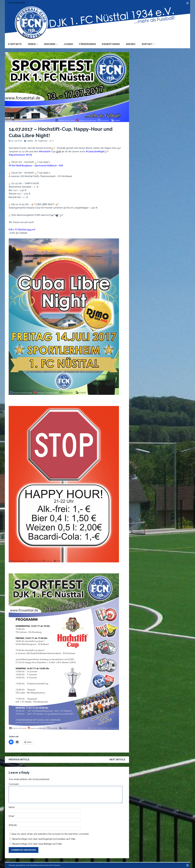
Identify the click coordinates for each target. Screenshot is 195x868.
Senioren (50, 44)
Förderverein (87, 44)
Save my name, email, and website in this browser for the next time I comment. (50, 834)
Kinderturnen (111, 44)
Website (13, 825)
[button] (64, 317)
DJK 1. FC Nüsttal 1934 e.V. (22, 230)
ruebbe (30, 141)
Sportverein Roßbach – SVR (49, 166)
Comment (14, 784)
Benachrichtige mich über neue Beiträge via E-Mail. (37, 844)
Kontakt (147, 44)
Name (12, 807)
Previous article (19, 760)
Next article (117, 760)
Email (12, 816)
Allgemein (43, 141)
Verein (32, 44)
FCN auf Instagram (17, 3)
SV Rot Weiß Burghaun (20, 166)
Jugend (68, 44)
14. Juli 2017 (17, 141)
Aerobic (131, 44)
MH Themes (55, 865)
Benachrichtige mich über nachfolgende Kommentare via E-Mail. (44, 839)
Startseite (15, 44)
